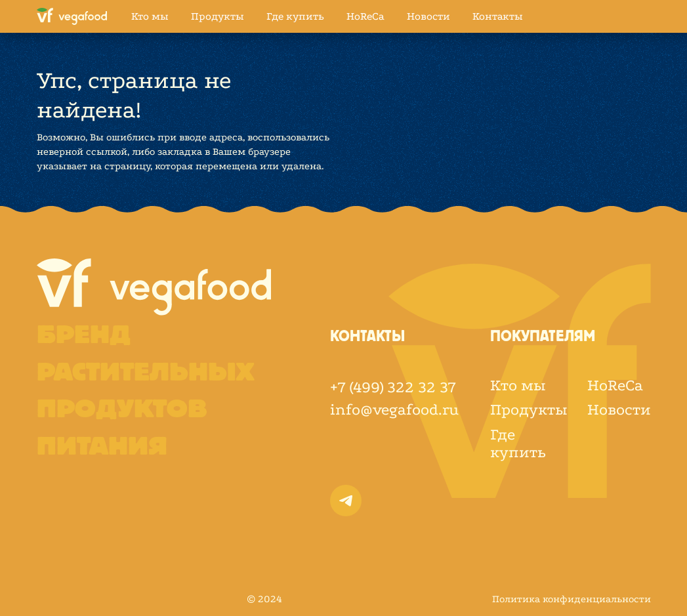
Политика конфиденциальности (572, 599)
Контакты (498, 16)
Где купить (295, 16)
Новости (428, 16)
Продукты (218, 16)
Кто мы (150, 16)
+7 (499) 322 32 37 (393, 387)
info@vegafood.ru (394, 410)
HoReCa (365, 16)
